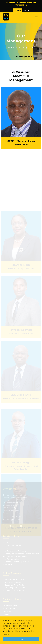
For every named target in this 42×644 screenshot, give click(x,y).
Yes (21, 639)
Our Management (25, 48)
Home (11, 48)
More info (6, 634)
